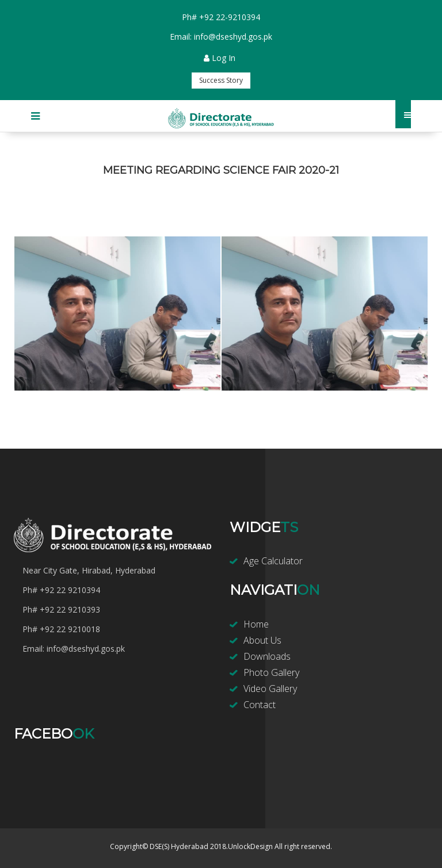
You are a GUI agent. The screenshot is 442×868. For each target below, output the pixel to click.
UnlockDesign (250, 846)
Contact (260, 705)
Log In (220, 58)
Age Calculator (273, 561)
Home (256, 624)
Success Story (221, 80)
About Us (262, 640)
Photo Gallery (271, 672)
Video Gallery (270, 689)
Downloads (267, 656)
